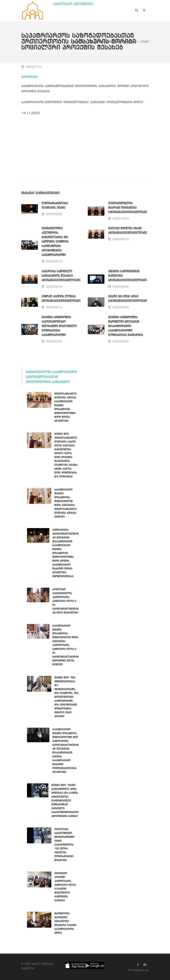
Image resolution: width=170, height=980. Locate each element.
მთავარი (79, 42)
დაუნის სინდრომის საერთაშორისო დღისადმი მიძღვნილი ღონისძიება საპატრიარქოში (59, 326)
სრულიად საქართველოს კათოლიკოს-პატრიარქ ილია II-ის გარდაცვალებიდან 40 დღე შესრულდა (65, 601)
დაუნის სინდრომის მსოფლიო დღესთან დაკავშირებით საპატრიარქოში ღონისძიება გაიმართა (125, 326)
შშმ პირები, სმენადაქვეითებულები (113, 42)
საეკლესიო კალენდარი (73, 4)
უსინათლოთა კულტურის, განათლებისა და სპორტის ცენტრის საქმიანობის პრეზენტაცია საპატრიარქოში (55, 242)
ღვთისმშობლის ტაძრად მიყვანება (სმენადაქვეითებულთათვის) (131, 208)
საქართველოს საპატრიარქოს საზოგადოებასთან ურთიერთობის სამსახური (51, 377)
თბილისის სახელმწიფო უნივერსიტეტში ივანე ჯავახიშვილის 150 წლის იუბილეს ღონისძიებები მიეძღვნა (64, 845)
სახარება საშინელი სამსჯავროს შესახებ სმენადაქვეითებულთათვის (63, 276)
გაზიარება (29, 77)
